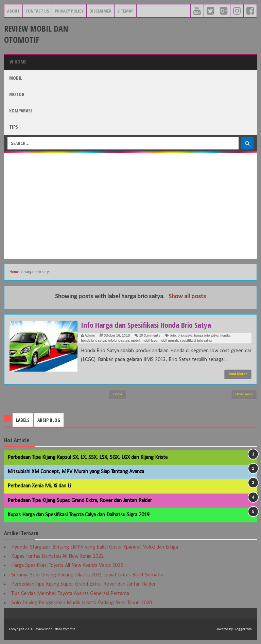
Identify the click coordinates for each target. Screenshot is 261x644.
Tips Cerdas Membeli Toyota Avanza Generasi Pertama (70, 594)
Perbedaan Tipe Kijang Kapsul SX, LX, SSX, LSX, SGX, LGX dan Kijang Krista (88, 458)
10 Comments (150, 336)
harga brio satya (206, 336)
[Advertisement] (130, 206)
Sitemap (125, 11)
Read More (238, 374)
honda (225, 336)
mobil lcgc (149, 341)
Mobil (16, 78)
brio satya (185, 336)
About (13, 11)
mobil (135, 341)
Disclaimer (100, 11)
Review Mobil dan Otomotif (36, 34)
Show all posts (187, 297)
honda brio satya (93, 341)
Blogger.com (243, 629)
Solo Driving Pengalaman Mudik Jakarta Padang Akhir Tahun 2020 (82, 603)
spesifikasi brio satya (196, 341)
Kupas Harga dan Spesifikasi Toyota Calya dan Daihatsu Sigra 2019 (79, 515)
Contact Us (37, 11)
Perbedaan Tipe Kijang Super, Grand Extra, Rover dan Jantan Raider (80, 501)
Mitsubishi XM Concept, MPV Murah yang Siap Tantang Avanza (76, 472)
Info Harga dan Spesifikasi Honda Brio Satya (146, 325)
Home (18, 62)
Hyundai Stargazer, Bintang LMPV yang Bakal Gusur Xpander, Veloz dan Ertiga (95, 547)
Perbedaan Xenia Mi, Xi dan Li (39, 486)
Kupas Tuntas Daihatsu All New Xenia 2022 (57, 556)
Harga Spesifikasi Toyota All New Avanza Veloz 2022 (67, 566)
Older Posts (244, 395)
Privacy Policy (69, 11)
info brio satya (118, 341)
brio (173, 336)
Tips (14, 127)
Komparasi (21, 111)
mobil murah (168, 341)
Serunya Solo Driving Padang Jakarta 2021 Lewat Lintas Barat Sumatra (87, 575)
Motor (17, 94)
